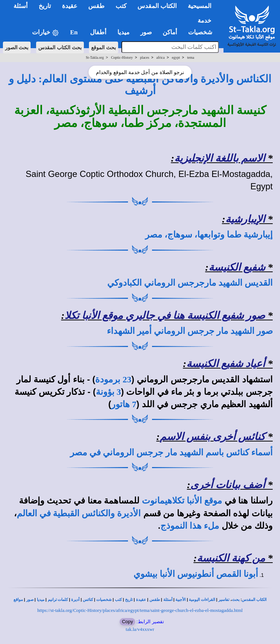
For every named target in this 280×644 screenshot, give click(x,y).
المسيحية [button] (200, 6)
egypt (176, 57)
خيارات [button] (46, 33)
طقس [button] (96, 6)
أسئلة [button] (21, 6)
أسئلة (168, 600)
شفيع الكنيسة (237, 267)
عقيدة (141, 600)
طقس (155, 600)
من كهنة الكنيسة (231, 558)
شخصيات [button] (203, 32)
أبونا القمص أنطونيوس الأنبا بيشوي (196, 574)
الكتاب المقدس (254, 600)
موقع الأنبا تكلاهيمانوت (182, 501)
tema (190, 57)
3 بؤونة (108, 392)
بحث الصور (17, 47)
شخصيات (104, 600)
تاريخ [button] (45, 6)
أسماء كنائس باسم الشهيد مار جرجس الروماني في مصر (171, 452)
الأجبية (180, 600)
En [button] (75, 32)
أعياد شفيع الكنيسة (226, 364)
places (145, 57)
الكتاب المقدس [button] (157, 6)
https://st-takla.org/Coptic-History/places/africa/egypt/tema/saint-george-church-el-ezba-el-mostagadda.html (140, 610)
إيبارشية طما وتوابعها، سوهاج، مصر (209, 235)
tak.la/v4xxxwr (140, 629)
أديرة (75, 600)
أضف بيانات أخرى (228, 485)
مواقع (18, 600)
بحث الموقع (104, 47)
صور (30, 600)
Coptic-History (122, 57)
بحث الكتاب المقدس (60, 47)
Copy (127, 622)
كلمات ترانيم (58, 600)
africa (161, 57)
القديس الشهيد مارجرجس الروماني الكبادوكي (190, 283)
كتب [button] (121, 6)
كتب (118, 600)
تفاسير (224, 600)
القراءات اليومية (202, 600)
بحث (236, 600)
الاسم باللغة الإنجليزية (220, 158)
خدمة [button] (205, 21)
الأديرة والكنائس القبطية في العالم (79, 513)
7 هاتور (124, 404)
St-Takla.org (95, 57)
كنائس (88, 600)
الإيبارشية (245, 219)
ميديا (41, 600)
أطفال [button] (98, 32)
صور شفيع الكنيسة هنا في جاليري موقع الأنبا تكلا (165, 315)
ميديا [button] (123, 32)
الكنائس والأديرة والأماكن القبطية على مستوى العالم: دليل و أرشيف (140, 85)
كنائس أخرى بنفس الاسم (212, 437)
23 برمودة (113, 379)
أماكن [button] (170, 32)
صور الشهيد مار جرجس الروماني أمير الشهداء (190, 331)
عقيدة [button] (70, 6)
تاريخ (129, 600)
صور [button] (146, 32)
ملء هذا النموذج (190, 526)
